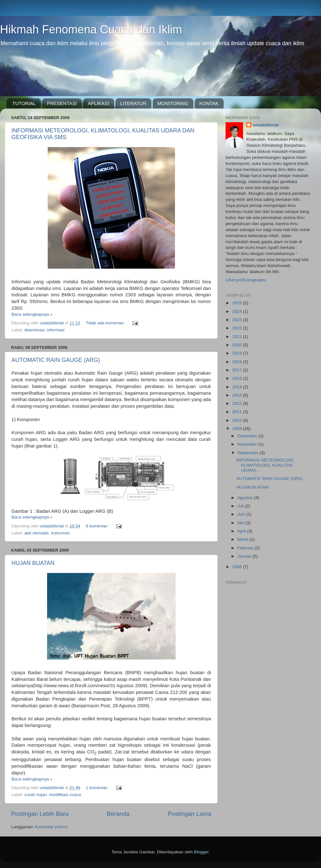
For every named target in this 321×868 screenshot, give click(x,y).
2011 (238, 412)
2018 (238, 362)
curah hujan (36, 795)
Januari (245, 556)
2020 (238, 345)
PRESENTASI (62, 103)
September (248, 453)
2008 (238, 567)
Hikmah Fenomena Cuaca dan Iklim (91, 29)
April (242, 531)
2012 (238, 403)
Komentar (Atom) (51, 827)
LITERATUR (133, 103)
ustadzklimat (266, 125)
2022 (238, 328)
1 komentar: (98, 788)
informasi (56, 330)
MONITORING (173, 103)
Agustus (246, 498)
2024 (238, 311)
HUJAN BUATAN (33, 563)
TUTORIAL (24, 103)
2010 (238, 420)
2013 (238, 395)
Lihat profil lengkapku (246, 280)
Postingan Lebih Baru (40, 814)
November (248, 444)
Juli (241, 506)
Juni (242, 514)
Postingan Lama (189, 814)
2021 (238, 337)
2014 (238, 387)
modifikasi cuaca (65, 795)
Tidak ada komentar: (106, 323)
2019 (238, 353)
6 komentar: (98, 526)
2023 (238, 320)
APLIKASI (98, 103)
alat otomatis (37, 533)
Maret (243, 539)
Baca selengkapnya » (32, 314)
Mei (241, 523)
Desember (248, 436)
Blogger (201, 852)
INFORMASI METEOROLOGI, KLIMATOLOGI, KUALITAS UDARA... (265, 465)
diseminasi (35, 330)
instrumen (61, 533)
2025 (238, 303)
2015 (238, 378)
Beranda (118, 814)
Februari (246, 548)
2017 (238, 370)
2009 (238, 429)
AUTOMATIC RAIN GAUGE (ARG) (56, 360)
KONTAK (209, 103)
